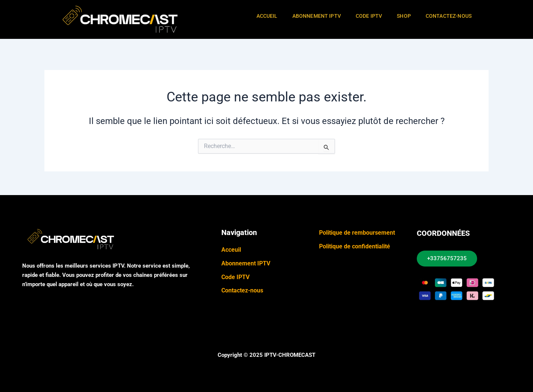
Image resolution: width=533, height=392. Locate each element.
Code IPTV (369, 16)
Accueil (267, 16)
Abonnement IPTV (317, 16)
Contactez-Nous (449, 16)
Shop (404, 16)
